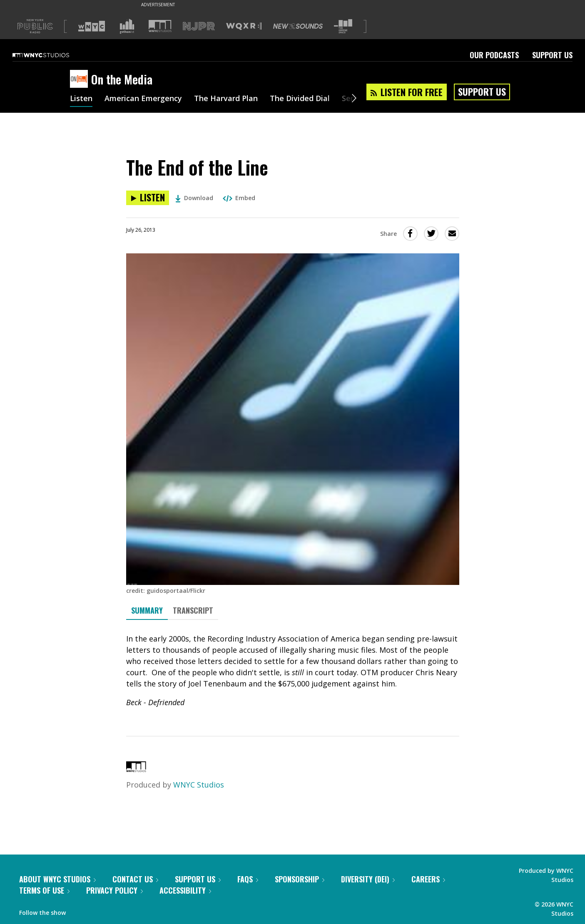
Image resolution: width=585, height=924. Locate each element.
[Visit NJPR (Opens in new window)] (199, 26)
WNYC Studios (199, 785)
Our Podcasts (494, 55)
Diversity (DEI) (368, 879)
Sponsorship (300, 879)
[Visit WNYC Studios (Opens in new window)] (160, 26)
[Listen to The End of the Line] (148, 198)
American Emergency (143, 99)
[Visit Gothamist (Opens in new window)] (127, 26)
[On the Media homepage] (81, 79)
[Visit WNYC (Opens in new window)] (92, 26)
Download (194, 198)
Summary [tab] (147, 610)
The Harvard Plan (226, 99)
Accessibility (185, 890)
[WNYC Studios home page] (51, 55)
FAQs (248, 879)
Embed (239, 198)
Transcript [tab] (193, 610)
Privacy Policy (115, 890)
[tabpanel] (293, 671)
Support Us (552, 55)
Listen (81, 99)
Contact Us (135, 879)
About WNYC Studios (57, 879)
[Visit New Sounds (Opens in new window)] (298, 26)
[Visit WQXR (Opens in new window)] (244, 26)
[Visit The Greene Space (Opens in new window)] (343, 26)
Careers (428, 879)
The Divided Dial (300, 99)
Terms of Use (44, 890)
